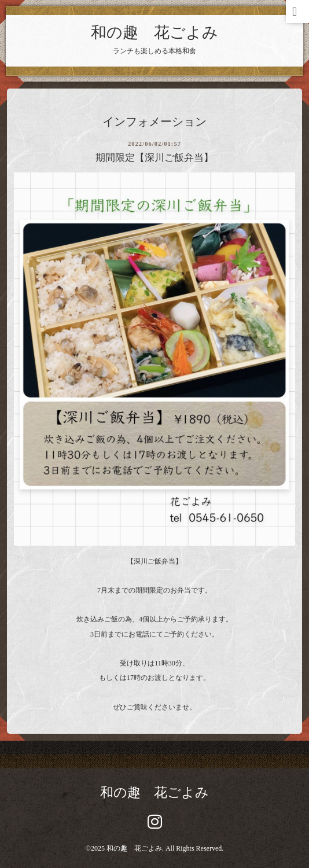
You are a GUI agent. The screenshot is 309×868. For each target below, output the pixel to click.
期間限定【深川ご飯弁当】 (154, 158)
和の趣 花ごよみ (154, 32)
